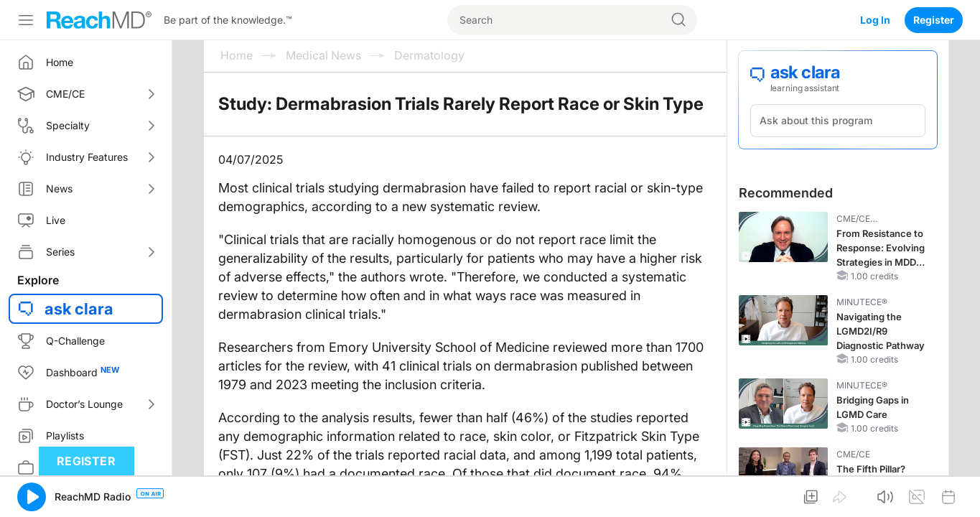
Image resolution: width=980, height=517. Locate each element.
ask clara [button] (79, 309)
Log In (875, 20)
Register (934, 20)
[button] (32, 497)
